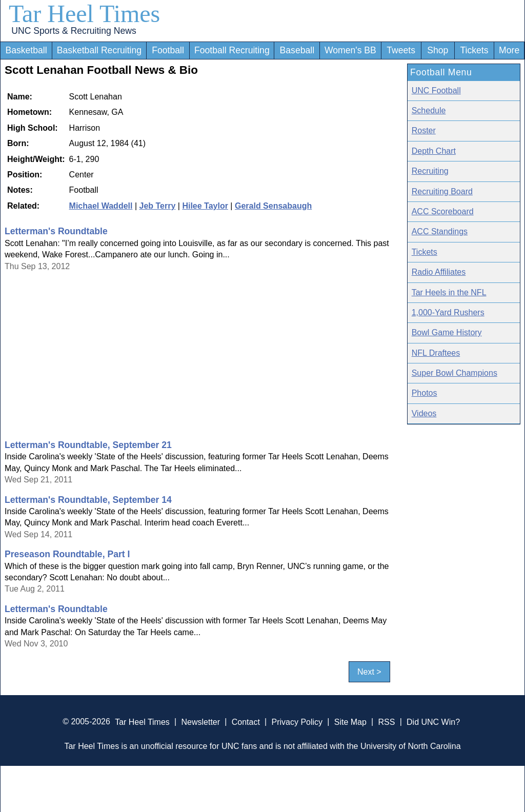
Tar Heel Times (84, 14)
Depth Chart (434, 151)
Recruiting (430, 171)
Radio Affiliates (439, 272)
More (509, 50)
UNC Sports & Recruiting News (74, 31)
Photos (425, 393)
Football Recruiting (232, 50)
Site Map (350, 722)
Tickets (474, 50)
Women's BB (350, 50)
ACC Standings (440, 231)
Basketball (26, 50)
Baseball (297, 50)
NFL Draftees (436, 353)
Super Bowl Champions (455, 373)
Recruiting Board (442, 191)
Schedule (429, 110)
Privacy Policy (297, 722)
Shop (438, 50)
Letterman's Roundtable (56, 231)
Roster (424, 130)
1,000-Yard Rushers (448, 312)
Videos (424, 413)
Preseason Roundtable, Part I (67, 554)
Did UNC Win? (433, 722)
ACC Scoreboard (443, 211)
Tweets (401, 50)
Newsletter (200, 722)
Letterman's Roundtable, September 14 (88, 500)
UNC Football (436, 90)
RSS (386, 722)
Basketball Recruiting (99, 50)
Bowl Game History (447, 332)
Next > (369, 672)
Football (168, 50)
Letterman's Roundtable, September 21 (88, 445)
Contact (246, 722)
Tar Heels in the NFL (449, 292)
